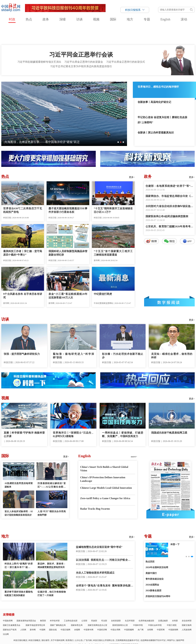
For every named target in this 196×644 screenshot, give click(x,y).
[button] (118, 124)
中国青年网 (88, 611)
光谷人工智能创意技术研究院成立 (95, 554)
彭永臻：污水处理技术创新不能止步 (123, 337)
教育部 (43, 602)
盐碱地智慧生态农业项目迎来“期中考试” (99, 529)
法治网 (6, 616)
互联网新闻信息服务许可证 (127, 622)
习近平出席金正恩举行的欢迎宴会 (84, 43)
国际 (113, 19)
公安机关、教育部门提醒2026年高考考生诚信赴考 (169, 208)
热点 (29, 19)
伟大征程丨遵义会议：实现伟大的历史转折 (32, 124)
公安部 (84, 602)
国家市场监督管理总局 (35, 607)
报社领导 (45, 622)
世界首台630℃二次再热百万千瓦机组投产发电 (23, 192)
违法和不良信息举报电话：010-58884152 (95, 630)
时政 (12, 19)
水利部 (175, 602)
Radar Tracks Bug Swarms (95, 490)
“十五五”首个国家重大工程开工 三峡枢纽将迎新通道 (113, 235)
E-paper (171, 496)
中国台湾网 (115, 611)
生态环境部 (130, 602)
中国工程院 (172, 607)
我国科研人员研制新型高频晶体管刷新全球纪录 (68, 235)
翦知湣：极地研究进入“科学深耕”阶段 (73, 337)
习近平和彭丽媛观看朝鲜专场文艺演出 (39, 43)
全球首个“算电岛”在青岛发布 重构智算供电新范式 (105, 568)
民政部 (94, 602)
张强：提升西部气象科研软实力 (22, 336)
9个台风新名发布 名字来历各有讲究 (23, 277)
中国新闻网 (173, 611)
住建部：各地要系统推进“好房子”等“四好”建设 (169, 168)
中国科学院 (138, 607)
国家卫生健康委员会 (12, 607)
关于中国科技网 (58, 622)
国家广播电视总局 (58, 607)
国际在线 (53, 611)
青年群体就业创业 (155, 561)
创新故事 (175, 526)
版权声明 (180, 622)
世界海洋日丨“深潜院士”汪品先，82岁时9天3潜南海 (73, 416)
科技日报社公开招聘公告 (104, 622)
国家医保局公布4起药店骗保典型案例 (167, 198)
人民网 (23, 611)
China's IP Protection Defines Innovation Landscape (103, 461)
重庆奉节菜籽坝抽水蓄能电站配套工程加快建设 (19, 575)
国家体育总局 (77, 607)
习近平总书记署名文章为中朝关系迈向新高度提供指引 (81, 48)
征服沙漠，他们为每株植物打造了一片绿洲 (52, 575)
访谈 (79, 19)
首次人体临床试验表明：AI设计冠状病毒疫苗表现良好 (19, 495)
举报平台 (171, 622)
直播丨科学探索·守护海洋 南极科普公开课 (24, 416)
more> (134, 438)
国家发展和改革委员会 (26, 602)
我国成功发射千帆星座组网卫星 (169, 414)
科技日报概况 (34, 622)
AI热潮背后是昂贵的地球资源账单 (19, 467)
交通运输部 (163, 602)
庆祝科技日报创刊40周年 (158, 578)
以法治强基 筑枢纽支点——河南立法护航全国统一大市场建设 (105, 542)
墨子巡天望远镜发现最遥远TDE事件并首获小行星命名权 (68, 192)
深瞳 (63, 19)
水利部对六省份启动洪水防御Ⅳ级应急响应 (169, 188)
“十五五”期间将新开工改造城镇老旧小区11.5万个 (113, 192)
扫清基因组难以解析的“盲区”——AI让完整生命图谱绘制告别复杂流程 (52, 467)
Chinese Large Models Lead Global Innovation (106, 469)
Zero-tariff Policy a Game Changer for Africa (105, 480)
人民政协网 (187, 611)
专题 (147, 19)
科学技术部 (55, 602)
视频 (96, 19)
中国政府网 (8, 602)
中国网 (42, 611)
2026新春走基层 (153, 572)
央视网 (77, 611)
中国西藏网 (129, 611)
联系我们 (70, 622)
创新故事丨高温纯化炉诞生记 (154, 84)
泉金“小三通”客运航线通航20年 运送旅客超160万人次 (68, 277)
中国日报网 (65, 611)
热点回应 (150, 543)
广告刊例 (88, 622)
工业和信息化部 (71, 602)
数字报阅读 (169, 284)
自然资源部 (116, 602)
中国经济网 (102, 611)
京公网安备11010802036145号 (125, 630)
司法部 (104, 602)
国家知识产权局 (10, 611)
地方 (130, 19)
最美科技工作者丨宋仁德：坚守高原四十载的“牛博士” (23, 235)
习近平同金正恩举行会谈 (81, 36)
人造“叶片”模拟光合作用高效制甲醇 (52, 495)
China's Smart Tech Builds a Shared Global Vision (104, 450)
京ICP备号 (69, 630)
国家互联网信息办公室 (98, 607)
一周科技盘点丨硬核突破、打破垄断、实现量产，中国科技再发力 (123, 416)
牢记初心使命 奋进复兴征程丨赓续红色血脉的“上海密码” (162, 102)
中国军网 (161, 611)
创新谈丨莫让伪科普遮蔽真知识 (156, 114)
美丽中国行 (151, 555)
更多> (132, 159)
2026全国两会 (152, 566)
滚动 (184, 19)
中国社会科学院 (155, 607)
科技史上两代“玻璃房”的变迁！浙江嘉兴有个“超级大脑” (19, 547)
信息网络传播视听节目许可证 (153, 622)
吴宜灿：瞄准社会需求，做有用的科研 (172, 337)
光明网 (150, 611)
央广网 (141, 611)
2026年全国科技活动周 (157, 549)
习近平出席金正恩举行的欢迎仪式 (126, 43)
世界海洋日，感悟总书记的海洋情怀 (158, 68)
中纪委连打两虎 (103, 276)
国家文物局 (187, 607)
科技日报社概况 (20, 622)
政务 (46, 19)
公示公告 (79, 622)
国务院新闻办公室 (120, 607)
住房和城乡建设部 (146, 602)
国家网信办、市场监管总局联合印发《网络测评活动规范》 (169, 178)
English (165, 19)
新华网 (33, 611)
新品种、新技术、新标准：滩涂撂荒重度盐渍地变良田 (52, 547)
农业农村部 (187, 602)
